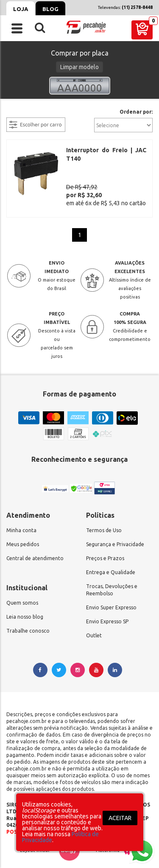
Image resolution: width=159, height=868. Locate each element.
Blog (50, 9)
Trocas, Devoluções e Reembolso (112, 586)
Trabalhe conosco (28, 627)
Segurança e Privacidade (115, 541)
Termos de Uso (104, 527)
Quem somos (22, 599)
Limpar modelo (79, 67)
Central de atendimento (35, 555)
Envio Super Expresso (111, 604)
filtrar (15, 112)
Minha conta (21, 527)
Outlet (94, 632)
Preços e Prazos (105, 555)
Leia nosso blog (25, 613)
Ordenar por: (136, 112)
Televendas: (125, 8)
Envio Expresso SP (107, 618)
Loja (21, 9)
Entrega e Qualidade (111, 569)
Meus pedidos (23, 541)
